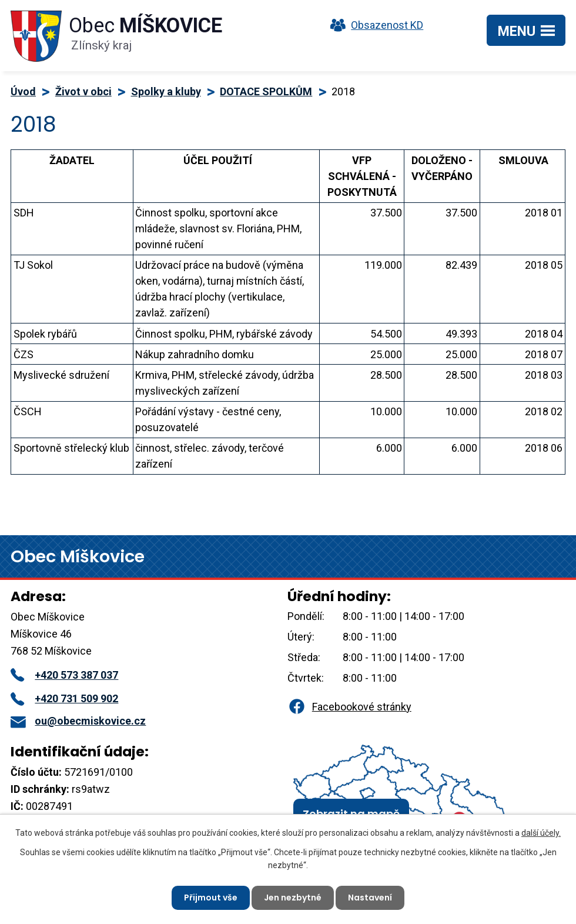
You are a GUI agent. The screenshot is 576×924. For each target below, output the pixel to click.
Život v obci (83, 91)
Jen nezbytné (293, 898)
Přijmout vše (211, 898)
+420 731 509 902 (64, 698)
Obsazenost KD (374, 25)
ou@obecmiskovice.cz (78, 721)
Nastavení (370, 898)
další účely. (541, 833)
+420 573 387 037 (64, 675)
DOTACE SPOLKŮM (266, 91)
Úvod (23, 91)
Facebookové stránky (349, 707)
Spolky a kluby (166, 91)
